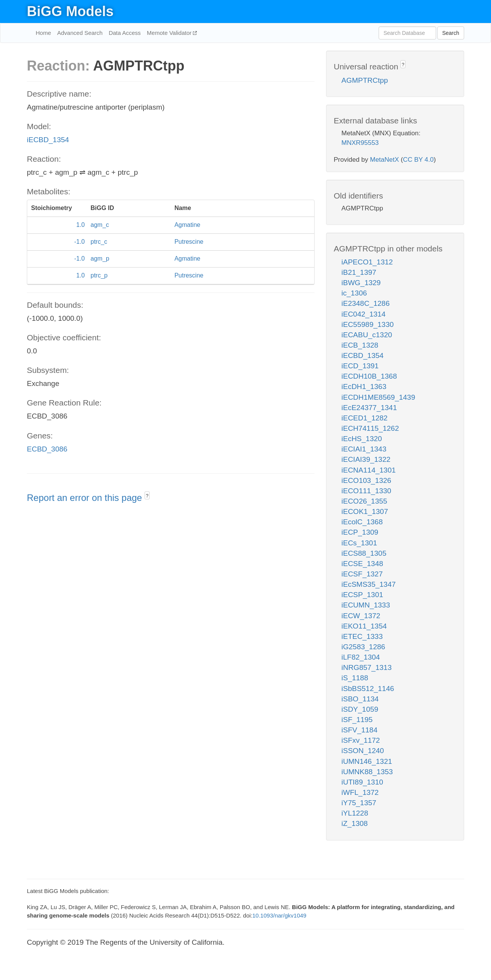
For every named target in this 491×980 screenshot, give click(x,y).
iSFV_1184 (359, 730)
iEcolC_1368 (362, 522)
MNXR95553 (360, 143)
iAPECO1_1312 (367, 262)
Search (451, 33)
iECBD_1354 (48, 140)
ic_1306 (354, 293)
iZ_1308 (355, 823)
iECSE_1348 (362, 564)
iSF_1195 (357, 720)
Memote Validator (170, 33)
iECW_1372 (361, 616)
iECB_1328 (360, 345)
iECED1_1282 (364, 418)
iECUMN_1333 (366, 605)
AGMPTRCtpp (365, 80)
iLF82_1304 (361, 657)
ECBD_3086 (47, 449)
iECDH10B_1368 (369, 376)
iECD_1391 (360, 366)
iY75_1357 (359, 803)
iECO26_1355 (364, 501)
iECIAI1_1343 (364, 449)
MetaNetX (385, 160)
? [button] (147, 496)
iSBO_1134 (360, 699)
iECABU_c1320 (367, 335)
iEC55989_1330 (367, 324)
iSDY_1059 (360, 709)
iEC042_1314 (363, 314)
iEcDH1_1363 (364, 387)
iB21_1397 (359, 272)
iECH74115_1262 (370, 428)
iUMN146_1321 (367, 761)
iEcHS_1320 (362, 439)
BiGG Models (70, 11)
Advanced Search (80, 33)
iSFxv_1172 (361, 740)
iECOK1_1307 (365, 511)
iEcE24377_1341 (369, 408)
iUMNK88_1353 (367, 772)
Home (43, 33)
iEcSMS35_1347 (369, 584)
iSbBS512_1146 (368, 689)
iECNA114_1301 (369, 470)
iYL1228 (355, 813)
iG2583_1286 (363, 647)
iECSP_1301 (362, 595)
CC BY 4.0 (418, 160)
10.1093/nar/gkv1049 (279, 915)
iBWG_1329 (361, 283)
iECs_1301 (359, 543)
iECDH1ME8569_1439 (378, 397)
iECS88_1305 (364, 553)
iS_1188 (355, 678)
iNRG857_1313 (367, 667)
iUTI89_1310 (362, 782)
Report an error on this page (86, 498)
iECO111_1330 (366, 491)
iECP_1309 (360, 532)
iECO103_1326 (366, 480)
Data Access (124, 33)
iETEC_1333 (362, 636)
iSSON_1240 (363, 751)
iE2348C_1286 (366, 303)
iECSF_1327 (362, 574)
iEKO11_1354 (364, 626)
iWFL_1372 (360, 792)
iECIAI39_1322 (366, 459)
